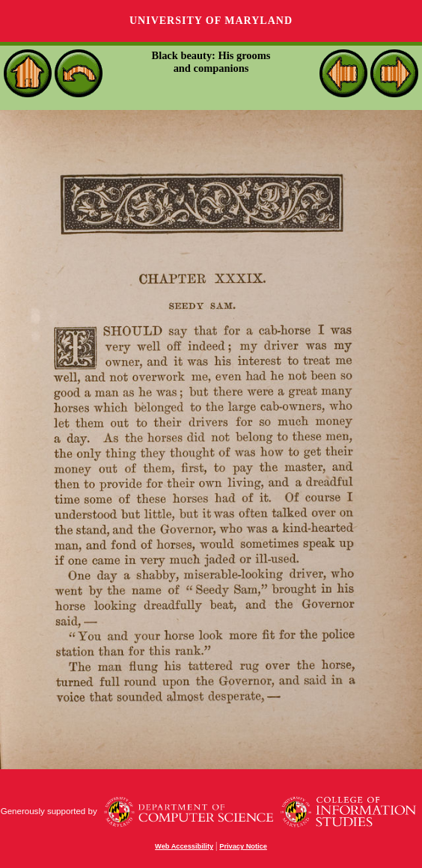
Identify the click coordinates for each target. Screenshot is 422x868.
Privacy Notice (243, 846)
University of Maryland (211, 21)
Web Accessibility (184, 846)
